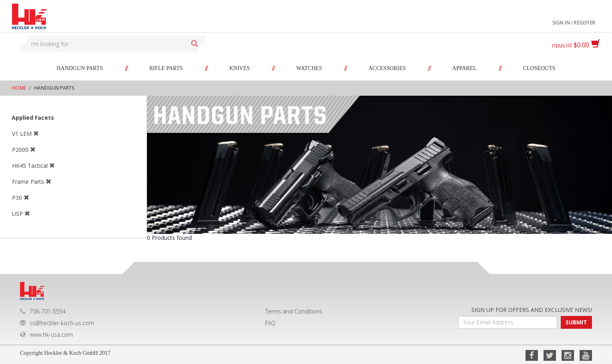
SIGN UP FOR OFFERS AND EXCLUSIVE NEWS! (532, 310)
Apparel (464, 68)
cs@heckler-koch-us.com (57, 323)
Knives (239, 68)
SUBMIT (576, 322)
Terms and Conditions (294, 311)
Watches (309, 68)
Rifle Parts (166, 68)
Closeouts (539, 68)
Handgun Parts (80, 68)
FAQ (270, 323)
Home (19, 88)
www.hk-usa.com (46, 335)
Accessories (387, 68)
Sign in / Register (574, 23)
